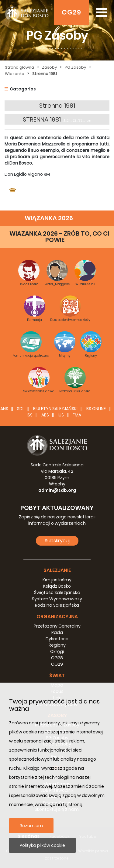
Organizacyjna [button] (57, 617)
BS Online (96, 409)
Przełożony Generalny (57, 626)
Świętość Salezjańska (57, 592)
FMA (77, 415)
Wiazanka (15, 74)
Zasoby (49, 67)
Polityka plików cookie (42, 845)
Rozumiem (31, 826)
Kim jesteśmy (57, 580)
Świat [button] (57, 675)
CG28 (57, 658)
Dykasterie (57, 639)
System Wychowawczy (57, 599)
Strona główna (19, 67)
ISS (30, 415)
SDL (21, 409)
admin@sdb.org (57, 490)
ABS (45, 415)
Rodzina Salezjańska (57, 605)
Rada (57, 632)
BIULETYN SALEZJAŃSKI (55, 409)
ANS (4, 409)
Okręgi (57, 651)
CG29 (71, 12)
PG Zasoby (75, 67)
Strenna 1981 (45, 74)
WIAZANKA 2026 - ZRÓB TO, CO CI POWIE (59, 237)
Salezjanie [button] (57, 570)
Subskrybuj (57, 541)
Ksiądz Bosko (57, 586)
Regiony (57, 645)
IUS (61, 415)
